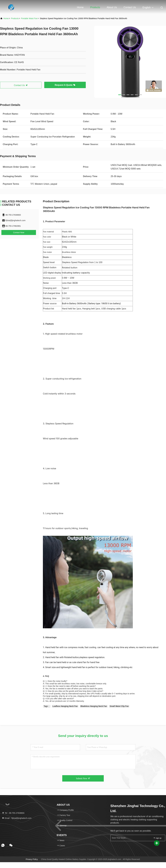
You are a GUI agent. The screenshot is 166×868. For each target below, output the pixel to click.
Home (80, 7)
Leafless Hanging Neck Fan (65, 706)
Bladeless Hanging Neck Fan (94, 706)
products (15, 18)
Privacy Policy (32, 859)
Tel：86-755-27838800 (13, 813)
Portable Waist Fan (29, 18)
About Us (112, 7)
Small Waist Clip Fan (119, 706)
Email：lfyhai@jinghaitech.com (17, 818)
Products (95, 7)
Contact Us (130, 7)
